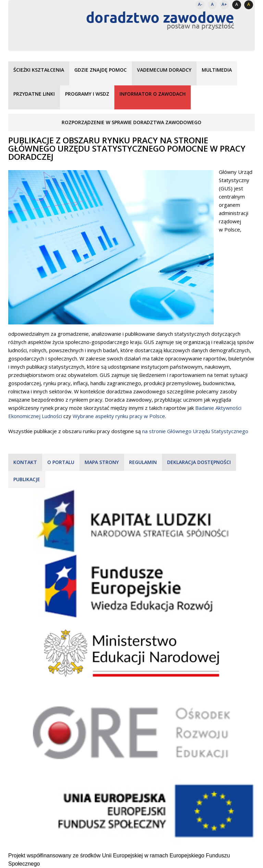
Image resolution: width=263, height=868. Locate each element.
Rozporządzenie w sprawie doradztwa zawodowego (131, 122)
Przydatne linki (34, 94)
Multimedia (217, 70)
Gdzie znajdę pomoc (101, 70)
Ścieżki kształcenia (39, 70)
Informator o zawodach (153, 94)
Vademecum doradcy (164, 70)
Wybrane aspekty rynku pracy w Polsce (119, 416)
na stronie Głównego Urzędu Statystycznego (195, 431)
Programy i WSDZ (87, 94)
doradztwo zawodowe (160, 17)
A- (200, 4)
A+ (224, 4)
